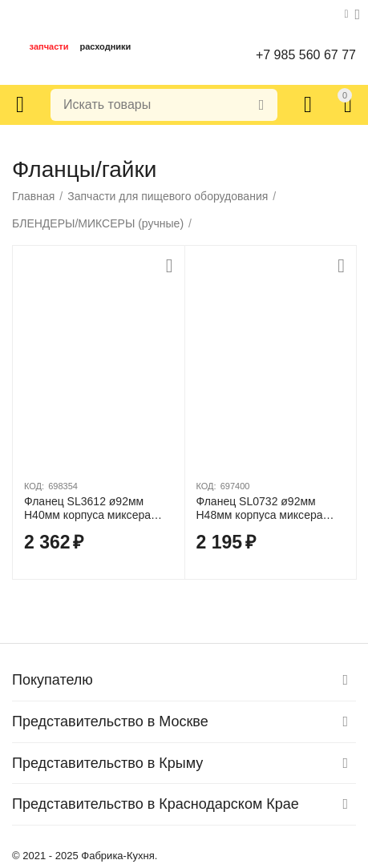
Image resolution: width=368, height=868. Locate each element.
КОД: (34, 486)
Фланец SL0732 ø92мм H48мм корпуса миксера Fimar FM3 (260, 508)
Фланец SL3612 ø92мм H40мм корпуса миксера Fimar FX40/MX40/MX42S (90, 508)
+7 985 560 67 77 (306, 55)
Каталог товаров (20, 105)
